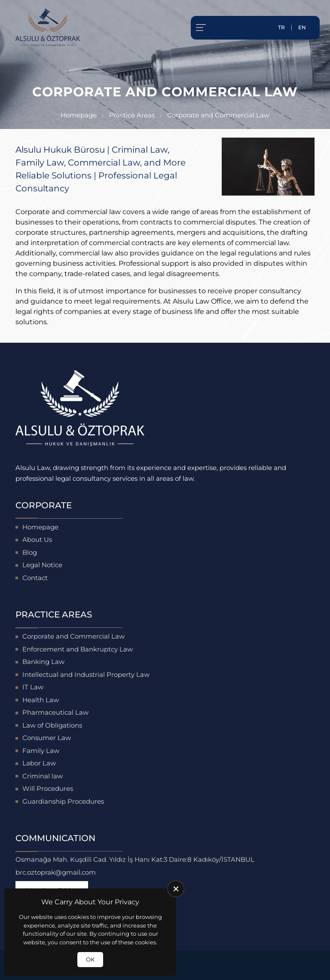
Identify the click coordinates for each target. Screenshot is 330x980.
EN (302, 27)
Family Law (41, 751)
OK (90, 959)
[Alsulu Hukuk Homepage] (48, 28)
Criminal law (43, 776)
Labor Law (39, 763)
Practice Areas (132, 115)
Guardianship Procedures (63, 801)
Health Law (41, 700)
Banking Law (43, 662)
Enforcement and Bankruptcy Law (78, 649)
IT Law (33, 687)
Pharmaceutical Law (55, 712)
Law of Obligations (52, 725)
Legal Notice (42, 565)
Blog (30, 552)
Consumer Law (47, 738)
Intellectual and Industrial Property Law (86, 674)
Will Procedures (48, 788)
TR (281, 27)
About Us (37, 539)
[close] (176, 889)
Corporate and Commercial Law (73, 636)
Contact (35, 578)
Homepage (79, 115)
